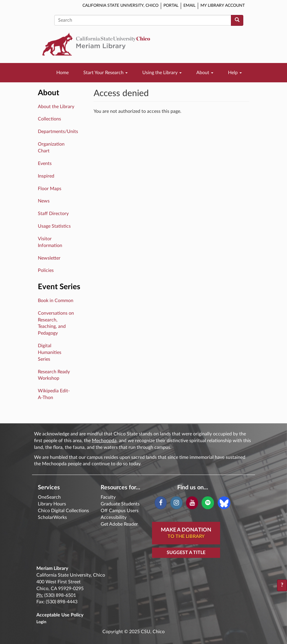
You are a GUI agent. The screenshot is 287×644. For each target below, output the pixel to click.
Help (235, 73)
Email (189, 6)
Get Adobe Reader (119, 524)
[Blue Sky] (224, 502)
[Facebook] (161, 503)
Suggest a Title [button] (186, 553)
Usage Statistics (54, 226)
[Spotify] (208, 503)
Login (41, 622)
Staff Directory (53, 214)
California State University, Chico (120, 6)
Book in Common (56, 301)
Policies (46, 270)
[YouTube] (192, 503)
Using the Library (162, 73)
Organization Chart (51, 148)
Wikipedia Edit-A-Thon (54, 394)
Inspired (46, 176)
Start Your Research (105, 73)
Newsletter (49, 258)
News (44, 201)
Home (63, 73)
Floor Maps (50, 189)
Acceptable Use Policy (60, 615)
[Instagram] (176, 503)
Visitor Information (50, 242)
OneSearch (49, 497)
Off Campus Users (120, 511)
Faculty (108, 497)
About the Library (56, 107)
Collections (49, 119)
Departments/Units (58, 132)
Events (45, 163)
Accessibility (114, 517)
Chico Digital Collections (63, 511)
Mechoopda (104, 441)
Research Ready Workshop (54, 375)
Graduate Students (120, 504)
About (205, 73)
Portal (171, 6)
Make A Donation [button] (186, 534)
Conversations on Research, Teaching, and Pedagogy (56, 323)
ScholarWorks (52, 517)
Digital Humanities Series (50, 352)
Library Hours (52, 504)
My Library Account (223, 6)
